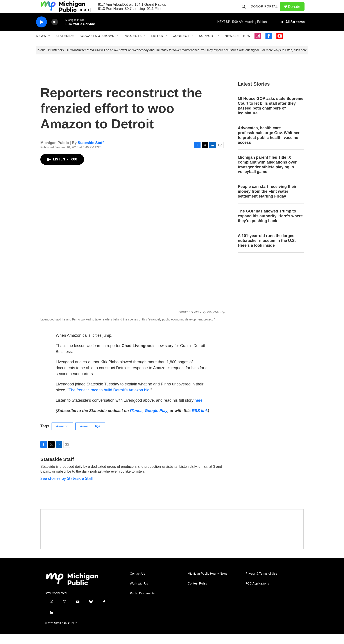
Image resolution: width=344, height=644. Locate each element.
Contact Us (137, 584)
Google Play (156, 421)
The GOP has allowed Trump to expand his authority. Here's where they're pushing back (270, 226)
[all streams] (292, 32)
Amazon (62, 436)
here (199, 410)
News (41, 46)
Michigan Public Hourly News (207, 584)
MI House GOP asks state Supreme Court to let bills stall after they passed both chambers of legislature (271, 116)
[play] (41, 32)
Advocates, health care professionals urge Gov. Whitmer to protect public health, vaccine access (269, 145)
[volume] (55, 32)
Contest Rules (197, 593)
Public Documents (142, 603)
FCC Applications (257, 593)
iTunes (136, 421)
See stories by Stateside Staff (67, 488)
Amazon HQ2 (90, 436)
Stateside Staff (91, 153)
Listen (157, 46)
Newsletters (237, 46)
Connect (181, 46)
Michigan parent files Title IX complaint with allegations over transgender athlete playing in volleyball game (267, 174)
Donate (297, 12)
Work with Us (139, 593)
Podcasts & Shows (96, 46)
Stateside (65, 46)
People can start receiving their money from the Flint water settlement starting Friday (267, 201)
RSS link (200, 421)
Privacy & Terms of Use (261, 584)
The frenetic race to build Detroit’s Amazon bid (109, 400)
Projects (133, 46)
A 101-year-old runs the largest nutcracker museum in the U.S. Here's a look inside (267, 250)
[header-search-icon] (246, 11)
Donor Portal (266, 11)
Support (207, 46)
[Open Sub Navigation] (49, 46)
